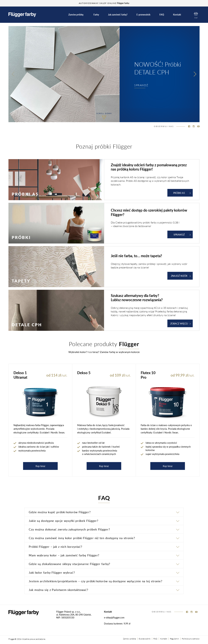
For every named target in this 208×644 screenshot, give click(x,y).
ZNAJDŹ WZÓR (181, 276)
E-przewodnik (143, 15)
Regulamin (174, 639)
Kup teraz (40, 466)
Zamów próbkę (76, 15)
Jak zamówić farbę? (118, 15)
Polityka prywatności (191, 639)
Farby (96, 15)
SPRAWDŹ (141, 85)
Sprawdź (182, 235)
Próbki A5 (182, 193)
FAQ (162, 15)
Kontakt (177, 15)
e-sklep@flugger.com (114, 617)
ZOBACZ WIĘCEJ (181, 323)
